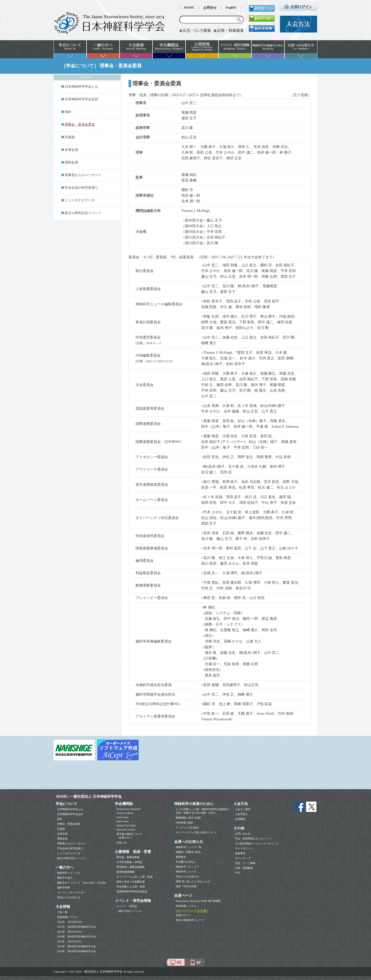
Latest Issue (123, 817)
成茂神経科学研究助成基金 (132, 891)
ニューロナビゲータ (80, 200)
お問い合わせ (243, 834)
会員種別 (240, 819)
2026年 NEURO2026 (69, 922)
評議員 (70, 137)
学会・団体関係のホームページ (253, 839)
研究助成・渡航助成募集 (131, 867)
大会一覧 (62, 912)
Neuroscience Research (129, 809)
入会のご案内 (243, 809)
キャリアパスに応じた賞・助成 (134, 877)
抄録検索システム (68, 917)
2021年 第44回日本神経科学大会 (77, 946)
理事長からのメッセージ (83, 175)
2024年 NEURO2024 (69, 932)
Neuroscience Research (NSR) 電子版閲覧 (198, 901)
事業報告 (181, 857)
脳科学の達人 (65, 878)
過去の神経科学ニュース (190, 920)
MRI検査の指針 (185, 823)
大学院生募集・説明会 (129, 862)
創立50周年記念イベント (83, 213)
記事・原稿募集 (244, 868)
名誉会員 (71, 150)
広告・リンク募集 (245, 863)
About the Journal (126, 830)
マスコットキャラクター (71, 892)
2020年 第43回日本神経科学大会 (77, 951)
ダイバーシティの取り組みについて (196, 832)
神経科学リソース (186, 872)
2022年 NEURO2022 (69, 941)
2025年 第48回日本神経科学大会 (77, 927)
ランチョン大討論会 (187, 827)
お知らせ (122, 842)
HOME (189, 7)
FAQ (237, 873)
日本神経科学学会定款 (81, 99)
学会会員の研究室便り (81, 188)
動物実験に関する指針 (189, 818)
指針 (68, 112)
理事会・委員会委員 (69, 824)
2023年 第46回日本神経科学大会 (77, 937)
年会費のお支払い (186, 862)
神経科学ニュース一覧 (189, 847)
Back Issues (123, 821)
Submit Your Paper (126, 825)
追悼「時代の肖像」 (187, 886)
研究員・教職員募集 (128, 857)
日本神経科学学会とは (81, 87)
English (231, 7)
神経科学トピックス (69, 873)
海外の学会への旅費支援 (131, 882)
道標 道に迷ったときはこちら (193, 881)
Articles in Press (125, 813)
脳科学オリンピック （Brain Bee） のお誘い (82, 883)
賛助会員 (71, 162)
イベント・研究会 (127, 906)
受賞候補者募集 (125, 872)
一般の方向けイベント (129, 911)
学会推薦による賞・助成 (131, 887)
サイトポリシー (244, 848)
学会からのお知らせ (69, 897)
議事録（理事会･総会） (189, 852)
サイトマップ (243, 858)
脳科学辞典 (64, 888)
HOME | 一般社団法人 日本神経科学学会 (89, 797)
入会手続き (241, 814)
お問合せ (210, 8)
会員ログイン (183, 915)
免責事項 (240, 853)
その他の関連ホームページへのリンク (257, 843)
